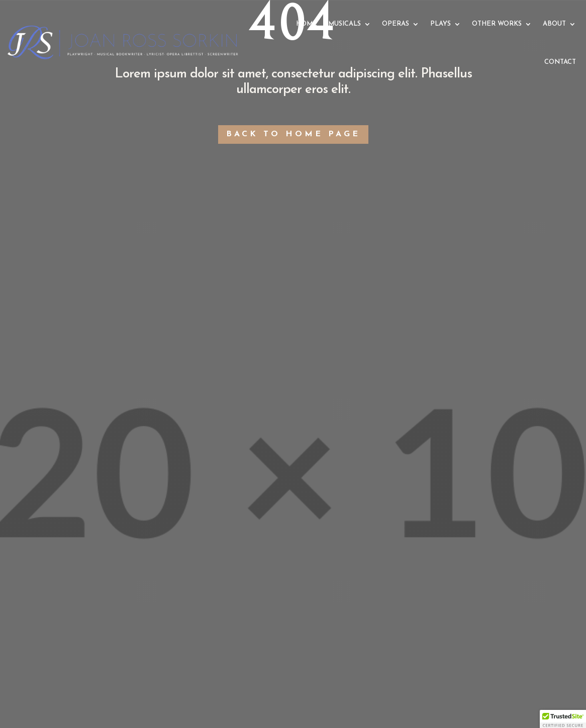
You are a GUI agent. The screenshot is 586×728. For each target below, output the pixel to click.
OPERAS (396, 24)
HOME (307, 24)
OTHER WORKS (497, 24)
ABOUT (554, 24)
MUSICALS (345, 24)
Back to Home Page (293, 134)
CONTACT (560, 62)
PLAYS (441, 24)
